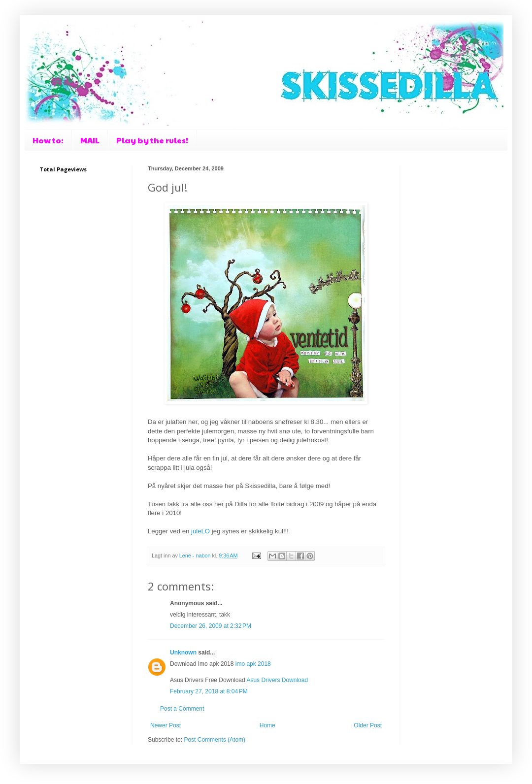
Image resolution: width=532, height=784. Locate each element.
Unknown (183, 653)
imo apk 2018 (253, 664)
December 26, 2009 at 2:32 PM (211, 626)
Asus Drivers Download (277, 680)
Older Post (368, 725)
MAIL (90, 140)
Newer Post (166, 725)
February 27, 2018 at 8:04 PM (209, 691)
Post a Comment (182, 709)
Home (267, 725)
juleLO (200, 531)
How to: (48, 140)
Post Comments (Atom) (215, 740)
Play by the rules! (152, 140)
